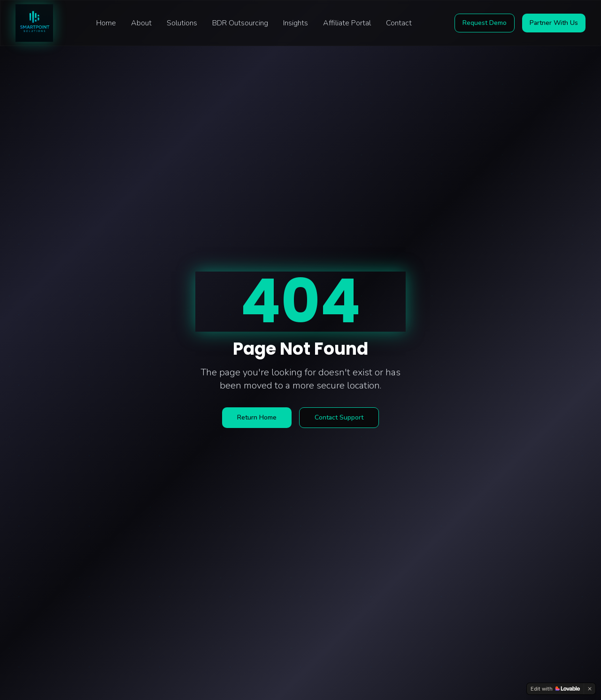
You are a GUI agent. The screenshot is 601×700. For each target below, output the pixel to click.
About (141, 23)
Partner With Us (554, 23)
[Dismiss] (590, 689)
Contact (399, 23)
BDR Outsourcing (240, 23)
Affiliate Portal (347, 23)
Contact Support (339, 417)
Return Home (257, 417)
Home (106, 23)
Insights (296, 23)
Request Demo (485, 23)
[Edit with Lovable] (555, 689)
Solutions (182, 23)
